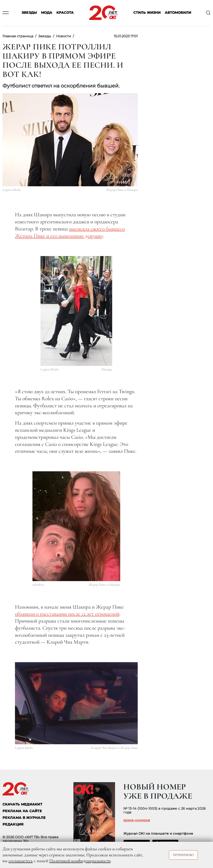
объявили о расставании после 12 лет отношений (67, 614)
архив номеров (137, 820)
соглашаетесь (21, 861)
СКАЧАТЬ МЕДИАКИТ (22, 804)
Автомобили (178, 13)
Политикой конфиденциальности (80, 861)
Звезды (29, 13)
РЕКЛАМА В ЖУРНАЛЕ (24, 818)
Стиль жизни (147, 13)
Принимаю (183, 855)
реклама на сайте (22, 811)
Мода (47, 13)
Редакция (13, 824)
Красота (65, 13)
